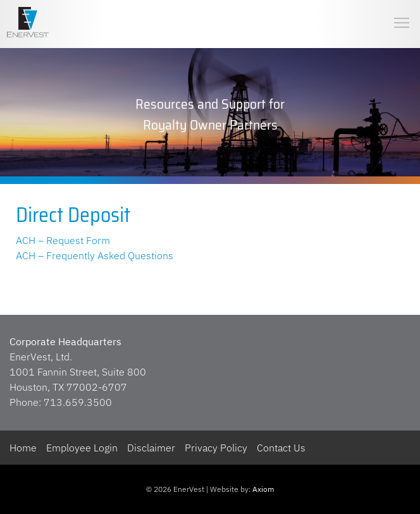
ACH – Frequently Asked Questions (95, 255)
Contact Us (281, 448)
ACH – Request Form (63, 240)
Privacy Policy (216, 448)
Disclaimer (151, 448)
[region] (210, 114)
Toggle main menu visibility (402, 12)
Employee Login (82, 448)
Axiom (263, 489)
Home (23, 448)
